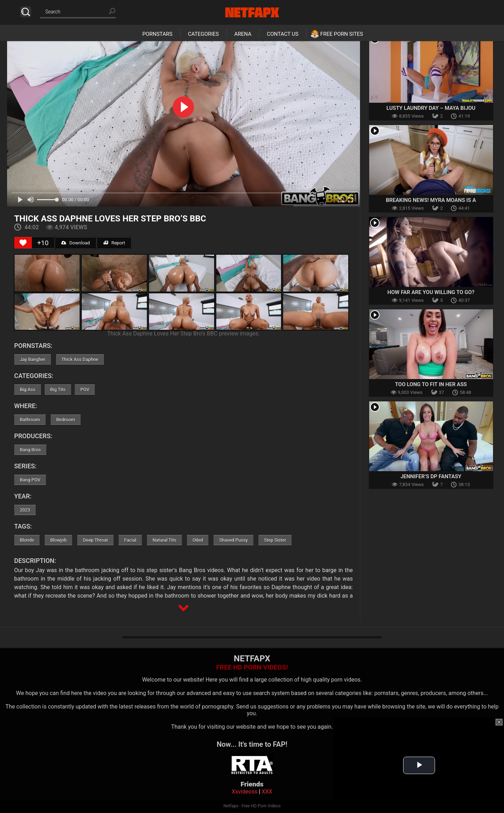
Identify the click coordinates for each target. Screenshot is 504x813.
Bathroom (30, 420)
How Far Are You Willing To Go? (431, 292)
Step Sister (275, 540)
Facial (130, 540)
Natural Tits (164, 540)
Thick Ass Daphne (80, 359)
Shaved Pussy (233, 540)
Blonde (27, 540)
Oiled (198, 540)
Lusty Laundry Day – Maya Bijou (431, 108)
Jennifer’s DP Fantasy (431, 476)
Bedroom (66, 420)
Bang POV (30, 480)
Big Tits (58, 389)
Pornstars (157, 34)
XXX (267, 792)
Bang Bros (30, 450)
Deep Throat (95, 540)
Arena (243, 34)
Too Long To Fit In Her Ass (431, 384)
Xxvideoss (245, 792)
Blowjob (58, 540)
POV (85, 389)
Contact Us (283, 34)
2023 (25, 510)
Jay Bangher (33, 359)
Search (26, 12)
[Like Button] (23, 243)
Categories (203, 34)
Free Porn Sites (342, 34)
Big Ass (28, 389)
